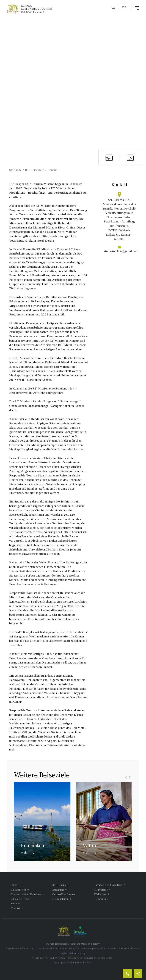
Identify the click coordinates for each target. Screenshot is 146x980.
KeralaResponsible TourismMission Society (37, 9)
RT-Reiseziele (35, 170)
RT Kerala (100, 899)
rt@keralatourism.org (73, 953)
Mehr (28, 853)
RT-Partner (100, 894)
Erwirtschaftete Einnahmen (26, 894)
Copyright (90, 958)
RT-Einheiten (18, 890)
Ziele (14, 903)
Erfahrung (58, 890)
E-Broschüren (60, 899)
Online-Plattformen (64, 894)
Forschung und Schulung (108, 885)
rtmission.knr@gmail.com (121, 251)
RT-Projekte (101, 890)
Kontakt (15, 908)
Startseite (16, 170)
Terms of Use (106, 958)
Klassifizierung (20, 899)
